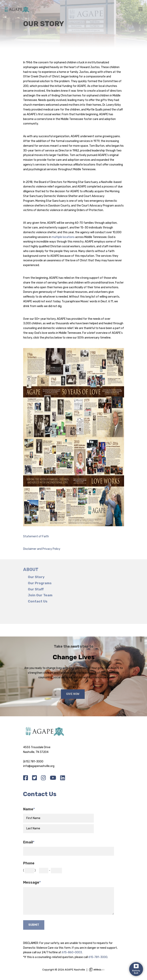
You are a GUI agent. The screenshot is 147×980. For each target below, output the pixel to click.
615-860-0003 (72, 952)
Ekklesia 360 (97, 970)
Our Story (36, 577)
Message (32, 882)
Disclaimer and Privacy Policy (42, 549)
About (31, 570)
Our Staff (36, 589)
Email (29, 842)
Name (29, 809)
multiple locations (63, 237)
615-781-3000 (98, 957)
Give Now (73, 694)
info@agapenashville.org (39, 766)
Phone (29, 863)
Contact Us (38, 601)
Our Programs (40, 583)
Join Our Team (40, 595)
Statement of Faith (36, 536)
